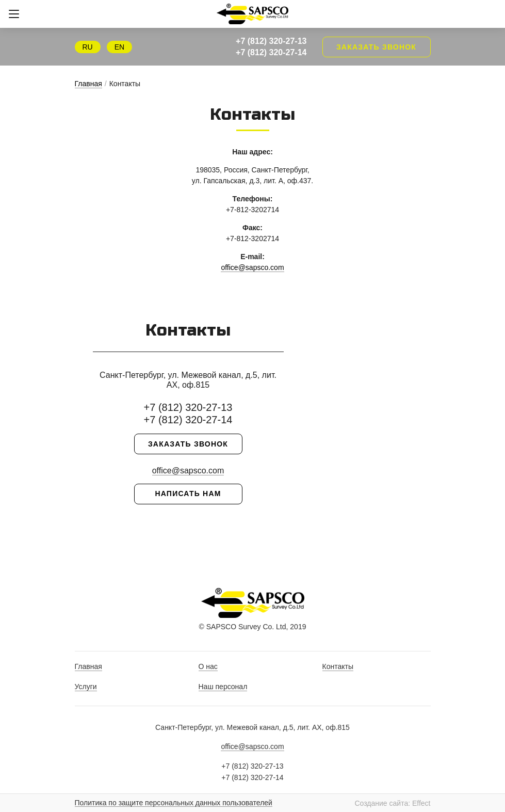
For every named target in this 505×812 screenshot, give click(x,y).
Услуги (86, 687)
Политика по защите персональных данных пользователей (174, 803)
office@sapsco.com (252, 267)
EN (119, 47)
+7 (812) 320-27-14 (271, 52)
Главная (88, 84)
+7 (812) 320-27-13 (271, 41)
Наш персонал (223, 687)
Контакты (338, 666)
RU (88, 47)
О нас (208, 666)
